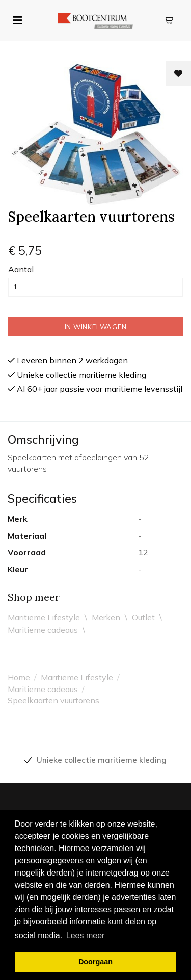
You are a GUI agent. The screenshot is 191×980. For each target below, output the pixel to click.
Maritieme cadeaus (43, 630)
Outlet (143, 617)
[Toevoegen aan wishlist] (178, 73)
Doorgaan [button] (95, 962)
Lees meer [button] (86, 935)
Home (19, 677)
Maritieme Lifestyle (44, 617)
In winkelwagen (96, 327)
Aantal (21, 269)
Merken (106, 617)
